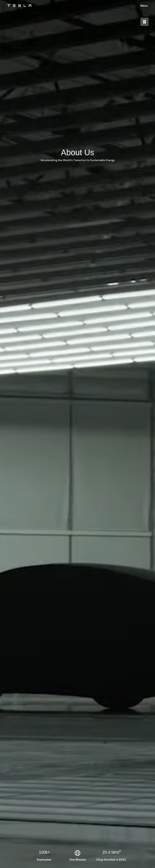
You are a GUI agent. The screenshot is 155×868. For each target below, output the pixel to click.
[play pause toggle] (145, 22)
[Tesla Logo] (19, 6)
